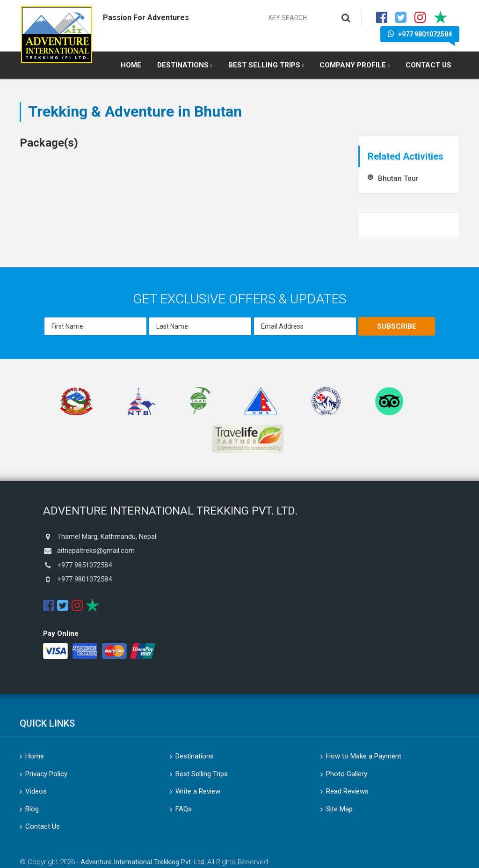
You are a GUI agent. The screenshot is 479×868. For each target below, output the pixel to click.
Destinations (183, 65)
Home (131, 65)
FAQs (184, 809)
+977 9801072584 (420, 34)
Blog (32, 809)
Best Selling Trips (264, 65)
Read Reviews (347, 791)
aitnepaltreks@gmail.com (96, 551)
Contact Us (428, 65)
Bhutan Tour (398, 178)
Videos (36, 791)
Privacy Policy (46, 774)
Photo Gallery (347, 774)
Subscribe (397, 326)
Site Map (339, 809)
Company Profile (353, 65)
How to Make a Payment (364, 756)
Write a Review (198, 791)
